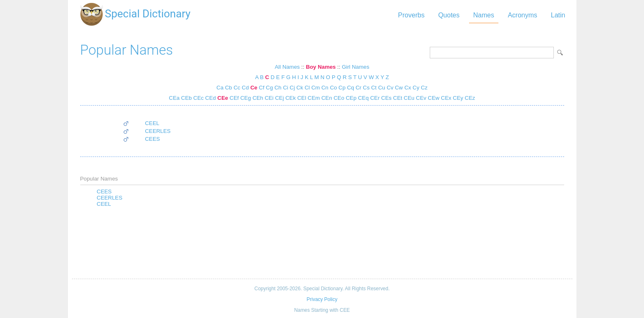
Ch (278, 88)
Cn (325, 88)
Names (484, 15)
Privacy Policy (322, 299)
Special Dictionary (148, 14)
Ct (374, 88)
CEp (350, 98)
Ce (254, 88)
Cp (342, 88)
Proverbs (411, 15)
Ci (286, 88)
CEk (290, 98)
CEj (279, 98)
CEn (326, 98)
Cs (366, 88)
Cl (307, 88)
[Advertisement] (322, 243)
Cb (229, 88)
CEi (268, 98)
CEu (408, 98)
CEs (386, 98)
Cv (390, 88)
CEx (445, 98)
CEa (174, 98)
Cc (237, 88)
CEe (222, 98)
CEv (420, 98)
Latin (558, 15)
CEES (153, 139)
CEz (469, 98)
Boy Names (321, 67)
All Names (287, 67)
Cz (424, 88)
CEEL (152, 123)
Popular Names (127, 50)
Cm (316, 88)
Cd (245, 88)
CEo (338, 98)
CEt (397, 98)
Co (334, 88)
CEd (210, 98)
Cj (292, 88)
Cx (408, 88)
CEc (198, 98)
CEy (457, 98)
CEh (257, 98)
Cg (269, 88)
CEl (301, 98)
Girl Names (355, 67)
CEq (363, 98)
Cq (351, 88)
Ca (220, 88)
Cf (262, 88)
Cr (359, 88)
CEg (245, 98)
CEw (433, 98)
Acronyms (523, 15)
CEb (186, 98)
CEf (233, 98)
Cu (382, 88)
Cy (416, 88)
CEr (374, 98)
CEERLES (158, 131)
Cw (399, 88)
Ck (300, 88)
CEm (313, 98)
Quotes (449, 15)
